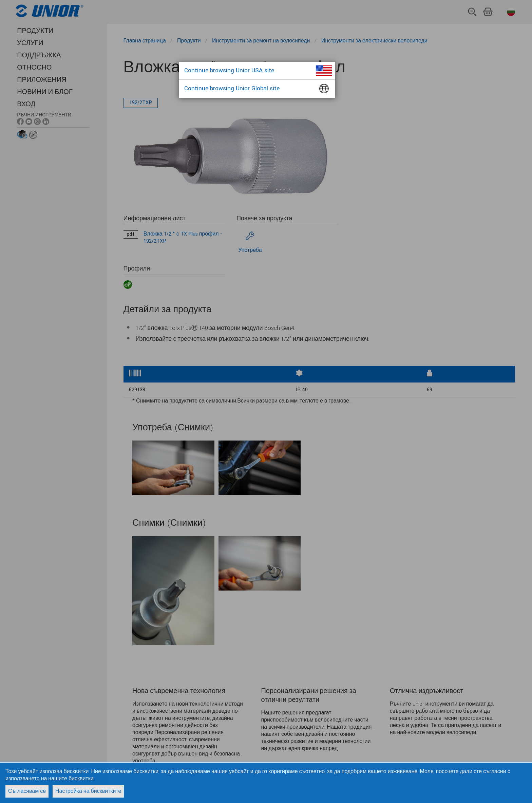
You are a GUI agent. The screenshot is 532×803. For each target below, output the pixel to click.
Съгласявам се (27, 791)
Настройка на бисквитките (88, 791)
